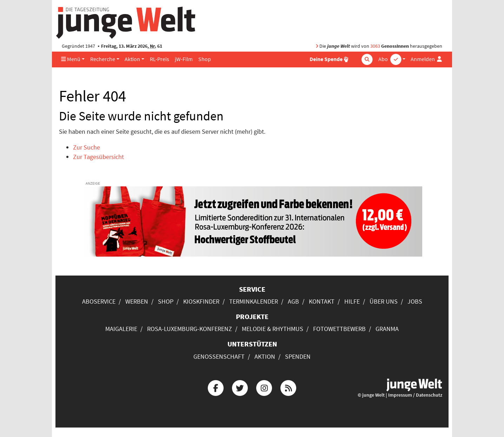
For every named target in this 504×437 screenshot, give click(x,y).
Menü (71, 59)
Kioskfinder (201, 301)
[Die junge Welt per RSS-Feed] (289, 387)
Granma (387, 329)
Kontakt (322, 301)
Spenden (298, 356)
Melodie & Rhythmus (273, 329)
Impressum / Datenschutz (415, 395)
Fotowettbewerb (339, 329)
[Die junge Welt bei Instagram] (264, 387)
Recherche (103, 59)
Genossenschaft (219, 356)
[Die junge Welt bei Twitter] (240, 387)
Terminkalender (254, 301)
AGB (293, 301)
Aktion (132, 59)
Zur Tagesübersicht (98, 157)
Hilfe (352, 301)
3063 (375, 46)
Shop (205, 59)
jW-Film (184, 59)
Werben (137, 301)
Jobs (415, 301)
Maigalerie (121, 329)
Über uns (384, 301)
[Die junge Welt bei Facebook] (215, 387)
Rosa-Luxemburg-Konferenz (190, 329)
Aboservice (99, 301)
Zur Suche (87, 147)
